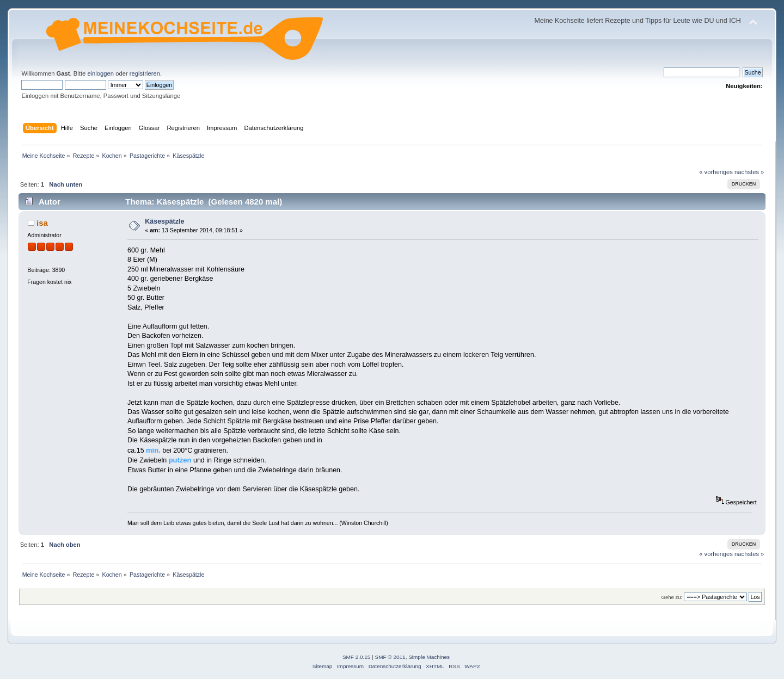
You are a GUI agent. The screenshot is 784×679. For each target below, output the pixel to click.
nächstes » (749, 172)
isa (42, 223)
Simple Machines (429, 657)
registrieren (145, 73)
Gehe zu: (672, 597)
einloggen (100, 73)
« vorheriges (716, 172)
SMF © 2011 (390, 657)
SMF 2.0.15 (357, 657)
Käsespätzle (164, 221)
